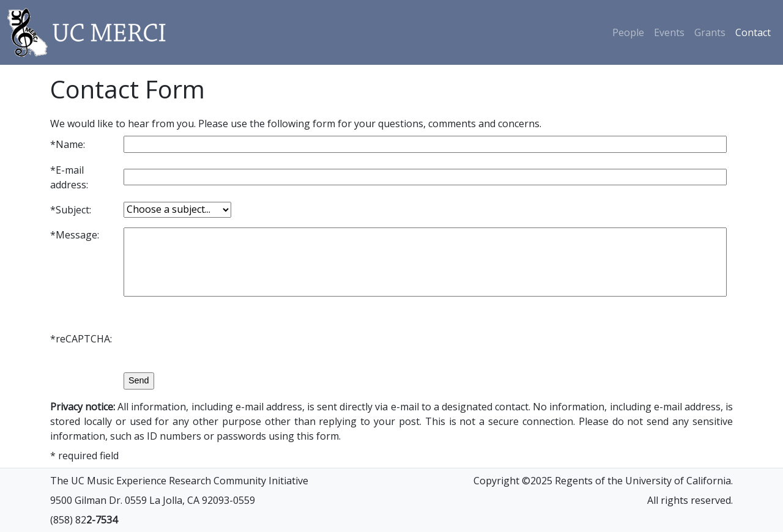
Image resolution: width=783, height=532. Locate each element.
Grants (710, 32)
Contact (753, 32)
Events (669, 32)
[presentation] (217, 339)
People (628, 32)
